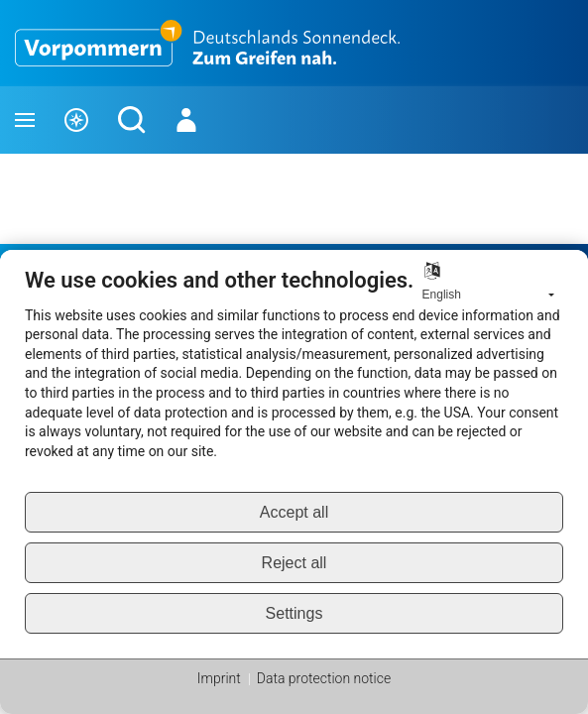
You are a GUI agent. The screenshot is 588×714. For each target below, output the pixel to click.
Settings (294, 613)
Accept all (294, 512)
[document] (294, 379)
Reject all (294, 563)
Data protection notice (324, 678)
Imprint (219, 678)
